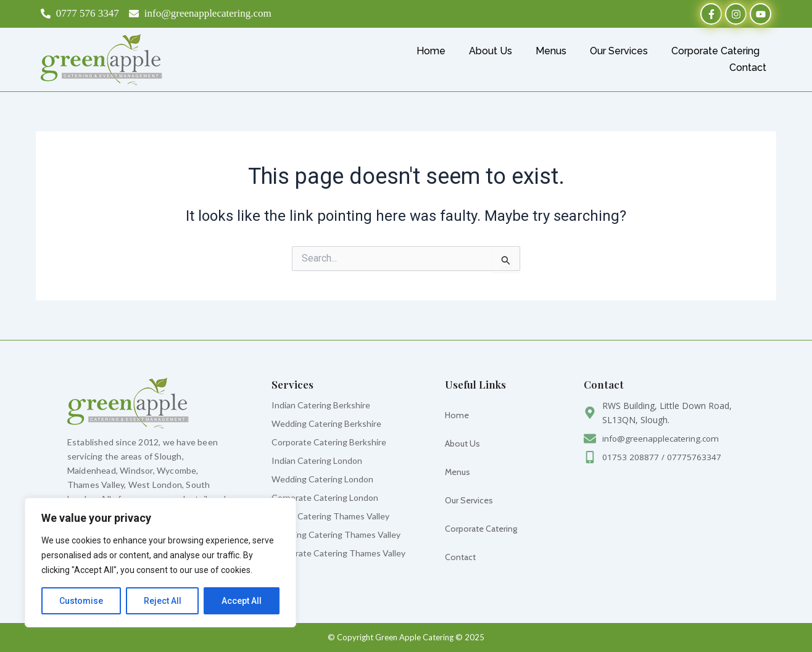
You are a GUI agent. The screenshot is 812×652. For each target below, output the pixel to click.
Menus (551, 51)
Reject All (163, 601)
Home (431, 51)
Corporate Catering (715, 51)
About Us (491, 51)
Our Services (619, 51)
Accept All (242, 601)
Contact (748, 68)
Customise (81, 601)
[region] (160, 563)
